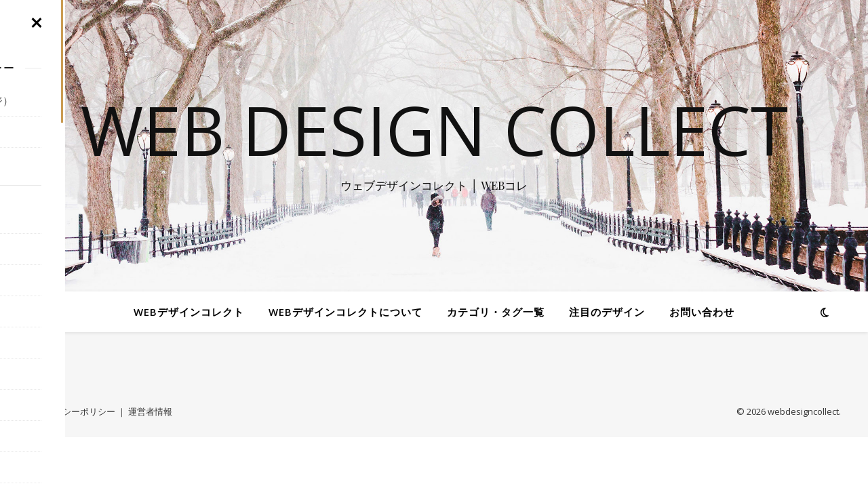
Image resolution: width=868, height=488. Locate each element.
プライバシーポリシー (71, 411)
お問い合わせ (702, 312)
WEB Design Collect (434, 129)
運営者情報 (150, 411)
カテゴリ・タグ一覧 (496, 312)
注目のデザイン (607, 312)
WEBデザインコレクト (189, 312)
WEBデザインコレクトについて (346, 312)
